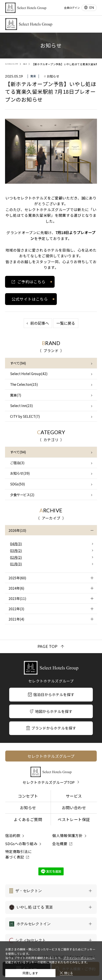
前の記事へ (40, 323)
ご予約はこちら (31, 282)
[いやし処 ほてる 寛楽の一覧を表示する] (51, 907)
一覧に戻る (66, 323)
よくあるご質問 (28, 819)
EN (92, 7)
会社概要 (60, 844)
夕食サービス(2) (22, 495)
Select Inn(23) (21, 405)
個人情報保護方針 (67, 835)
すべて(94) (18, 363)
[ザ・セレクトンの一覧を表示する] (51, 891)
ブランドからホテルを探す (51, 728)
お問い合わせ (74, 807)
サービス (74, 796)
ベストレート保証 (74, 819)
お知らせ (28, 807)
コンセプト (28, 796)
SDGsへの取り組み (21, 844)
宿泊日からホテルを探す (51, 694)
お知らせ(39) (20, 473)
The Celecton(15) (24, 384)
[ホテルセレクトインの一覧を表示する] (51, 924)
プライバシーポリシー (78, 955)
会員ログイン (72, 8)
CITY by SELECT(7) (25, 416)
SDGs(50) (18, 484)
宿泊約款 (13, 835)
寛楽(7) (16, 395)
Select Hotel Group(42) (29, 374)
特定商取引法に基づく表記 (19, 854)
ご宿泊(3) (17, 463)
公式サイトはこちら (30, 299)
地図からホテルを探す (51, 711)
